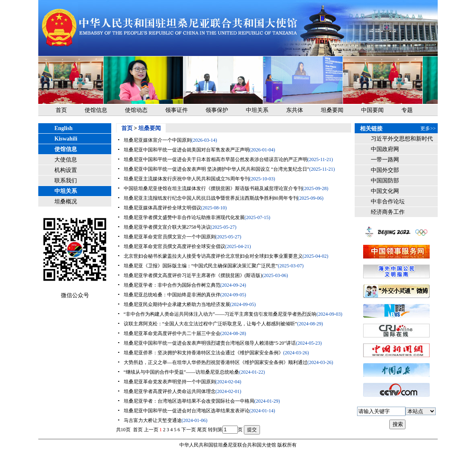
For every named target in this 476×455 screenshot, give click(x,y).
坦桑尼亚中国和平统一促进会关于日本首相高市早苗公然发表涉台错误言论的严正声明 (216, 159)
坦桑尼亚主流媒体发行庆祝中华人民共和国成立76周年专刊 (187, 179)
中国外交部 (385, 170)
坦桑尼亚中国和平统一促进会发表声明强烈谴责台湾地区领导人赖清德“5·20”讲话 (210, 343)
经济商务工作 (388, 212)
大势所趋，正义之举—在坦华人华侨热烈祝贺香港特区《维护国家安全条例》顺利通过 (216, 362)
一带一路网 (385, 160)
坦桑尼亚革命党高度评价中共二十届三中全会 (172, 333)
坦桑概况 (66, 202)
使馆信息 (96, 110)
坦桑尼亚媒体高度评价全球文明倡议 (162, 208)
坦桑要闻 (332, 110)
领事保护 (217, 110)
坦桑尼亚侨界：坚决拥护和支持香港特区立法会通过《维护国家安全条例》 (204, 353)
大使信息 (66, 160)
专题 (407, 110)
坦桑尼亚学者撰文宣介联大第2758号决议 (167, 227)
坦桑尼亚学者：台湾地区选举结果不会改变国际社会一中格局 (189, 401)
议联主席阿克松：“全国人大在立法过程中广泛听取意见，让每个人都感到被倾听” (211, 324)
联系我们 (66, 181)
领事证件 (177, 110)
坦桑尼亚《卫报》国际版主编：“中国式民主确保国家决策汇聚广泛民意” (201, 266)
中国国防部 (385, 181)
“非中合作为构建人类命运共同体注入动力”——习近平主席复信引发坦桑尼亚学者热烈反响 (220, 314)
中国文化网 (385, 191)
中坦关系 (257, 110)
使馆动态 (136, 110)
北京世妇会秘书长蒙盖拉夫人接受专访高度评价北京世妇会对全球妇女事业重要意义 (213, 256)
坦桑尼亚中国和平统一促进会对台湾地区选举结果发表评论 (187, 411)
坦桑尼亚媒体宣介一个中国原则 (158, 140)
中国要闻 (372, 110)
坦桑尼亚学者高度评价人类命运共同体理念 (170, 391)
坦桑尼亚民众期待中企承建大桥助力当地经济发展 (177, 304)
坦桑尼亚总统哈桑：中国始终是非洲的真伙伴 (172, 295)
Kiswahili (66, 139)
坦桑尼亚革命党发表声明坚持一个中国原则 (170, 382)
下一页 (189, 430)
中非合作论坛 (388, 202)
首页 (61, 110)
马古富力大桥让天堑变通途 (153, 420)
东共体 (295, 110)
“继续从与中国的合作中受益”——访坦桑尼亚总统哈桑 (182, 372)
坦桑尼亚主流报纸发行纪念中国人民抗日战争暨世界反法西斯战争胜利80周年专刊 (211, 198)
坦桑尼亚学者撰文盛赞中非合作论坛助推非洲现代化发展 (184, 217)
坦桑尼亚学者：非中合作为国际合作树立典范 (172, 285)
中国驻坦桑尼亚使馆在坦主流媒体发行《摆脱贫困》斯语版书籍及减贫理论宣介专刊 (213, 188)
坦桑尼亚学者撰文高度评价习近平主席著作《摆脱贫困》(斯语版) (193, 275)
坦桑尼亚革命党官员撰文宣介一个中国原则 (170, 237)
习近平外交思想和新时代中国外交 (402, 140)
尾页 (202, 430)
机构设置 (66, 170)
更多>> (428, 128)
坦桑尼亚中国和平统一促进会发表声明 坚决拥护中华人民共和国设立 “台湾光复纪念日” (217, 169)
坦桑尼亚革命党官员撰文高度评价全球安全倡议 (175, 246)
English (63, 128)
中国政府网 (385, 149)
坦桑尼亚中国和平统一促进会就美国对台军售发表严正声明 (187, 150)
